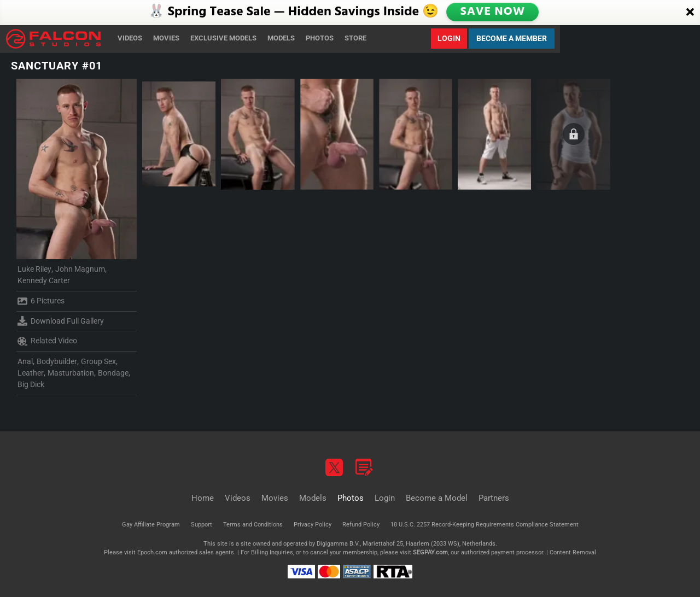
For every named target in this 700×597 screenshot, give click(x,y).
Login (449, 38)
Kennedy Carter (44, 280)
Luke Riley (34, 269)
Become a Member (512, 38)
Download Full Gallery (61, 321)
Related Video (47, 341)
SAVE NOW (494, 12)
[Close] (690, 13)
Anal (25, 361)
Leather (31, 373)
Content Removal (573, 552)
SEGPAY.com (430, 552)
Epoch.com (152, 552)
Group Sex (98, 361)
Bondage (113, 373)
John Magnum (80, 269)
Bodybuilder (57, 361)
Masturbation (71, 373)
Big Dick (31, 384)
